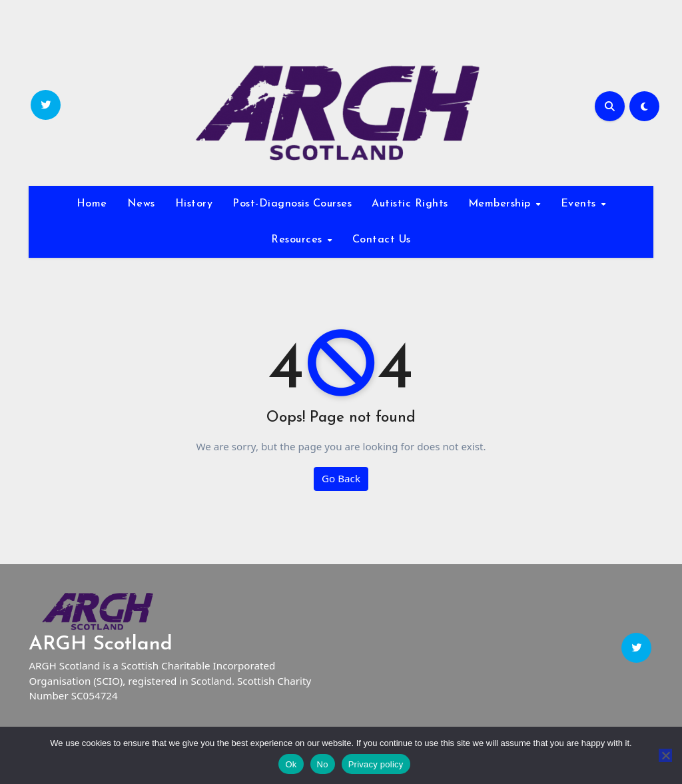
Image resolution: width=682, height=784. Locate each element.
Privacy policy (376, 764)
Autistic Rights (410, 204)
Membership (502, 204)
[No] (665, 755)
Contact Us (382, 240)
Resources (298, 240)
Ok (291, 764)
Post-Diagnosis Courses (292, 204)
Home (92, 204)
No (323, 764)
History (194, 204)
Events (580, 204)
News (141, 204)
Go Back (341, 478)
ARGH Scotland (101, 644)
